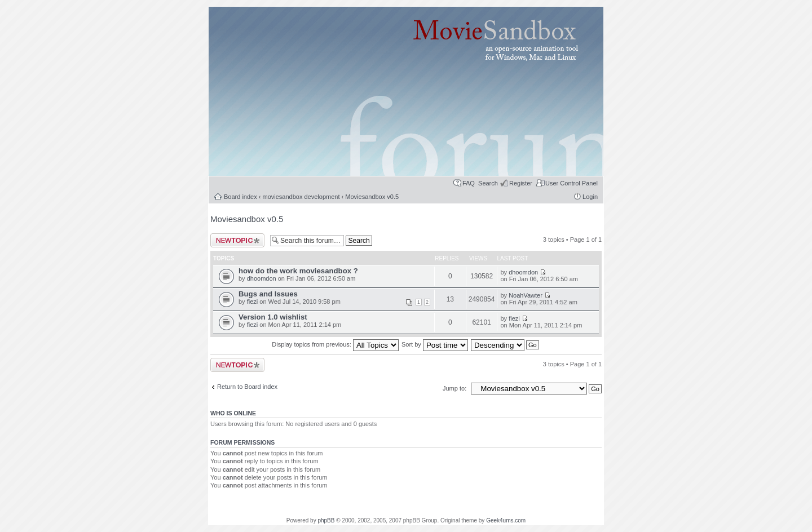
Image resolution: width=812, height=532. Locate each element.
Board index (240, 197)
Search (488, 183)
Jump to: (455, 388)
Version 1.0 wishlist (273, 317)
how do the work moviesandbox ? (298, 271)
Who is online (233, 413)
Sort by (435, 344)
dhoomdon (262, 278)
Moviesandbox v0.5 (372, 197)
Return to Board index (247, 387)
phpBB (326, 520)
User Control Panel (572, 183)
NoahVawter (526, 295)
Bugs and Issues (268, 294)
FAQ (469, 183)
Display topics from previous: (335, 344)
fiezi (253, 302)
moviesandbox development (301, 197)
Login (590, 197)
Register (521, 183)
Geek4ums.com (506, 520)
